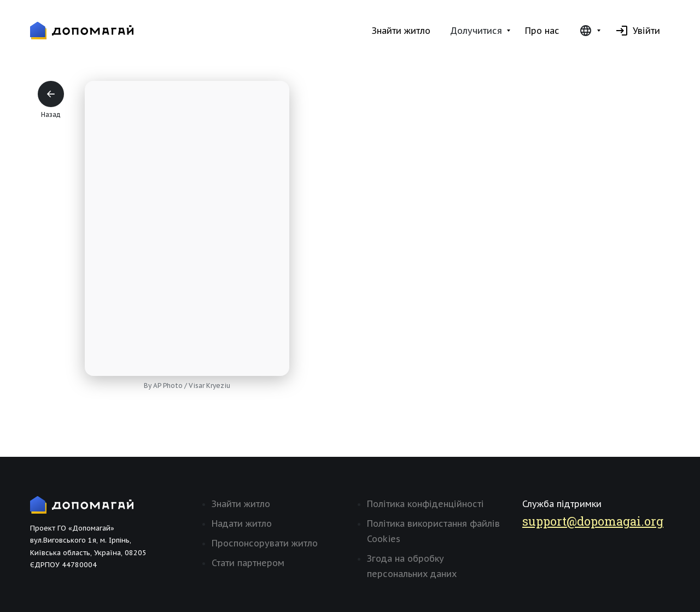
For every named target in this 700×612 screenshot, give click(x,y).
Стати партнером (248, 563)
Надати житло (242, 523)
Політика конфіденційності (425, 504)
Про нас (542, 31)
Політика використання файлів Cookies (433, 531)
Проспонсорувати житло (265, 543)
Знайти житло (401, 31)
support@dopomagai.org (593, 521)
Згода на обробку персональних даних (412, 566)
